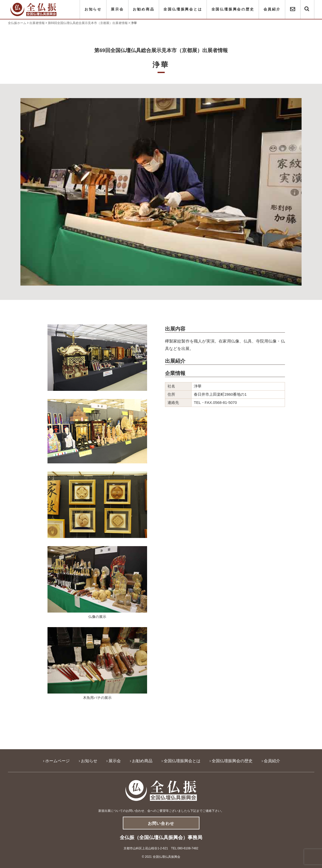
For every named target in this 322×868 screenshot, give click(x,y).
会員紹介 (272, 9)
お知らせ (93, 9)
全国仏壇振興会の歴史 (233, 9)
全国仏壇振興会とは (183, 9)
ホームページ (57, 761)
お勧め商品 (144, 9)
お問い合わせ (161, 823)
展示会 (117, 9)
